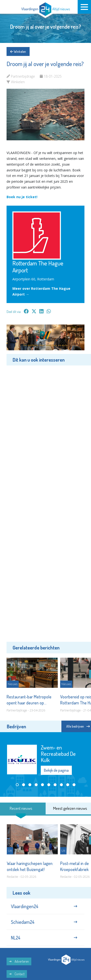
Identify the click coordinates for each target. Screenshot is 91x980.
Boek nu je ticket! (22, 197)
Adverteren (19, 961)
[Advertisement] (45, 503)
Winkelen (18, 51)
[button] (17, 785)
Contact (17, 974)
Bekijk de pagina (56, 770)
